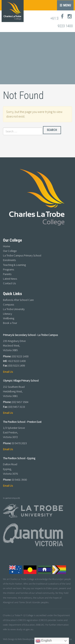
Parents (7, 274)
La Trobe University (14, 309)
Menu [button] (65, 5)
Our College (10, 251)
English (44, 641)
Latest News (10, 279)
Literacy (7, 314)
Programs (8, 269)
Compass (8, 304)
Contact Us (9, 283)
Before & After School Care (18, 300)
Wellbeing (9, 318)
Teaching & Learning (14, 265)
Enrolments (9, 260)
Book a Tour (10, 323)
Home (6, 246)
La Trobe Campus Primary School (22, 255)
